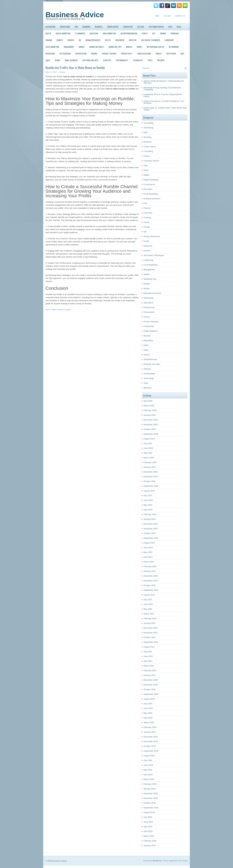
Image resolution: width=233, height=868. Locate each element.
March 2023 (149, 562)
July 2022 (148, 600)
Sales (48, 60)
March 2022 (149, 614)
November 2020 (151, 685)
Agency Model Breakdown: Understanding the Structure (164, 82)
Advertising (65, 27)
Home (157, 16)
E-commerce (80, 33)
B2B (76, 27)
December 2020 (151, 680)
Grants (60, 40)
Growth (71, 40)
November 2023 (151, 529)
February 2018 (150, 841)
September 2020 (151, 694)
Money (139, 47)
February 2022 (150, 618)
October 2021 (150, 637)
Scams (57, 60)
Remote (159, 54)
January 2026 (150, 415)
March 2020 (149, 723)
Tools (150, 60)
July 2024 (148, 495)
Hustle (108, 40)
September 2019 (151, 751)
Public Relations (144, 54)
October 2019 (150, 746)
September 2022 (151, 590)
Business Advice (75, 15)
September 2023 (151, 538)
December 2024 (151, 472)
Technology (138, 60)
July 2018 (148, 817)
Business (99, 27)
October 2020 (150, 689)
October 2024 (150, 481)
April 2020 (148, 718)
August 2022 (149, 595)
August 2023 (149, 543)
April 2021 (148, 661)
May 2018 (148, 827)
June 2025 (148, 448)
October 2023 (150, 533)
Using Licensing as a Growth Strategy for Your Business (164, 102)
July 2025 (148, 443)
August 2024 (149, 491)
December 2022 (151, 576)
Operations (50, 54)
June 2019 (148, 765)
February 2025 (150, 462)
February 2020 (150, 727)
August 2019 (149, 756)
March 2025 (149, 458)
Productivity (127, 54)
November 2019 (151, 741)
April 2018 (148, 831)
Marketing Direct (97, 47)
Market (82, 47)
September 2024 (151, 486)
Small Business (71, 60)
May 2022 (148, 609)
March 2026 (149, 406)
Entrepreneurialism (129, 33)
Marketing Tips (115, 47)
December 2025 (151, 420)
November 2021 (151, 633)
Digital (48, 33)
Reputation (171, 54)
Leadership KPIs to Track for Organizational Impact (163, 95)
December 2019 (151, 737)
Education (94, 33)
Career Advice (113, 27)
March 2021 (149, 666)
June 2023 (148, 548)
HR (80, 40)
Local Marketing (52, 47)
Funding (49, 40)
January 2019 (150, 789)
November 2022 (151, 581)
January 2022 (150, 623)
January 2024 (150, 519)
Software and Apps (90, 60)
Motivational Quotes (156, 47)
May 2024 (148, 505)
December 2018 (151, 793)
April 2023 (148, 557)
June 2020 (148, 708)
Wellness (161, 60)
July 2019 (148, 760)
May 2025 (148, 453)
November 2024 (151, 477)
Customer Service (156, 27)
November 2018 (151, 798)
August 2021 (149, 647)
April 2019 (148, 775)
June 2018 (148, 822)
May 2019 (148, 770)
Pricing (94, 54)
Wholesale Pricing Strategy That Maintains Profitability (162, 89)
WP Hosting (183, 861)
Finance (163, 33)
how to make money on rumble (58, 310)
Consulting (128, 27)
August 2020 (149, 699)
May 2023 (148, 552)
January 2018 (150, 845)
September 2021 (151, 642)
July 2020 (148, 704)
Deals (179, 27)
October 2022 (150, 585)
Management (69, 47)
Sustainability (122, 60)
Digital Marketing (63, 33)
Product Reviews (109, 54)
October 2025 (150, 429)
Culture (141, 27)
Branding (86, 27)
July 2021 (148, 652)
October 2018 (150, 803)
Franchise (175, 33)
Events (145, 33)
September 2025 (151, 434)
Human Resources (93, 40)
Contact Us (180, 16)
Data (170, 27)
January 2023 (150, 571)
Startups (107, 60)
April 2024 (148, 510)
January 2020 (150, 732)
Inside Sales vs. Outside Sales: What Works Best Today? (165, 109)
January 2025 (150, 467)
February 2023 (150, 566)
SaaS (182, 54)
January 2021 (150, 675)
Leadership (169, 40)
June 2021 (148, 656)
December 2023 (151, 524)
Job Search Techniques (151, 40)
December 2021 (151, 628)
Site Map (167, 16)
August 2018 (149, 812)
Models (129, 47)
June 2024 (148, 500)
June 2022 (148, 604)
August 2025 (149, 439)
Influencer (120, 40)
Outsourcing (65, 54)
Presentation (81, 54)
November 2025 (151, 425)
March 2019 (149, 779)
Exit (154, 33)
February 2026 (150, 410)
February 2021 (150, 670)
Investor (133, 40)
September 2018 (151, 808)
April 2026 (148, 401)
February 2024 (150, 514)
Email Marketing (109, 33)
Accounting (50, 27)
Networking (174, 47)
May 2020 (148, 713)
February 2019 (150, 784)
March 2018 (149, 836)
